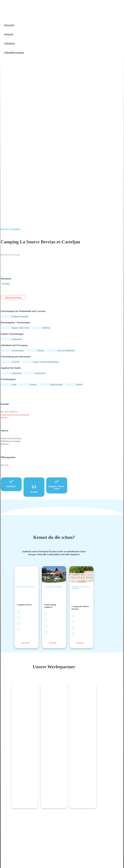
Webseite (4, 417)
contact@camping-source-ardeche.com (15, 415)
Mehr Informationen (15, 297)
